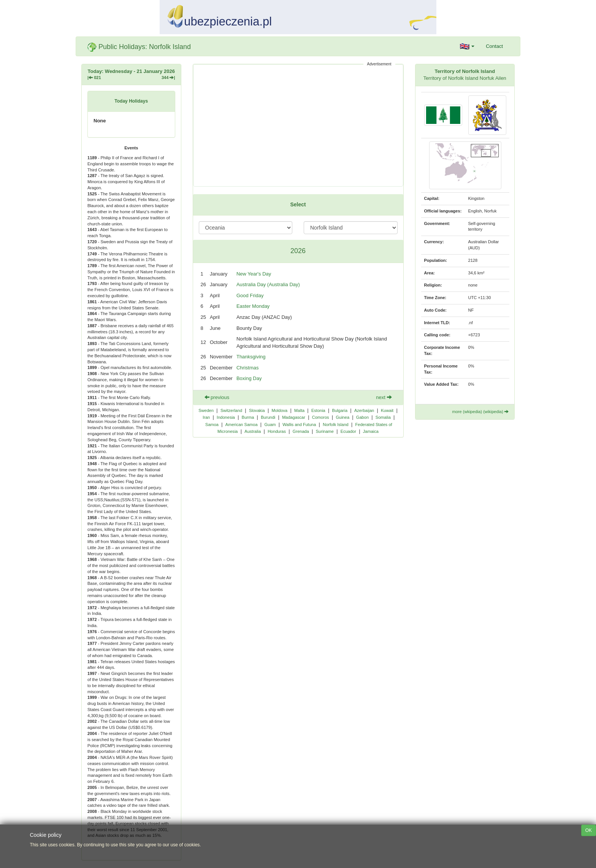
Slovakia (257, 410)
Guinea (342, 417)
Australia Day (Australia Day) (268, 284)
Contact (494, 46)
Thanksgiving (251, 357)
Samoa (212, 424)
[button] (467, 46)
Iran (206, 417)
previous (217, 397)
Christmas (248, 368)
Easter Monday (253, 306)
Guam (270, 424)
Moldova (279, 410)
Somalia (383, 417)
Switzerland (231, 410)
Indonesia (226, 417)
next (384, 397)
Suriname (325, 431)
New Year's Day (254, 274)
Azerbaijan (364, 410)
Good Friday (250, 295)
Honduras (277, 431)
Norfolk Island (336, 424)
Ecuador (348, 431)
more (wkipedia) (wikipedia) (480, 412)
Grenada (301, 431)
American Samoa (242, 424)
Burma (248, 417)
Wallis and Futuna (299, 424)
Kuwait (387, 410)
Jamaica (371, 431)
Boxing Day (249, 378)
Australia (253, 431)
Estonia (318, 410)
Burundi (268, 417)
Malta (299, 410)
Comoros (321, 417)
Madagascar (294, 417)
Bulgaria (340, 410)
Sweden (206, 410)
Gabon (362, 417)
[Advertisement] (298, 125)
